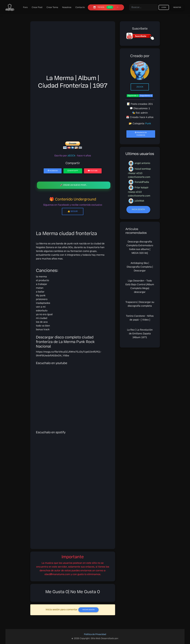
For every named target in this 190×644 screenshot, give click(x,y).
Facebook (53, 171)
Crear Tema (52, 7)
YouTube (93, 171)
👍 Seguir (73, 211)
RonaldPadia (139, 182)
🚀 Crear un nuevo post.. (74, 185)
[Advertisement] (73, 49)
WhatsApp (73, 171)
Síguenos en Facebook (141, 134)
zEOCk (140, 87)
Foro (25, 7)
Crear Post (37, 7)
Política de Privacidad (95, 634)
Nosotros (67, 7)
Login (164, 7)
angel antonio (139, 163)
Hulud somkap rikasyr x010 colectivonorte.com (139, 172)
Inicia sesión (138, 210)
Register (177, 7)
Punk (148, 124)
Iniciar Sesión (88, 610)
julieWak (136, 201)
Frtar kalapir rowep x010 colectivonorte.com (139, 191)
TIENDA (103, 7)
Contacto (80, 7)
